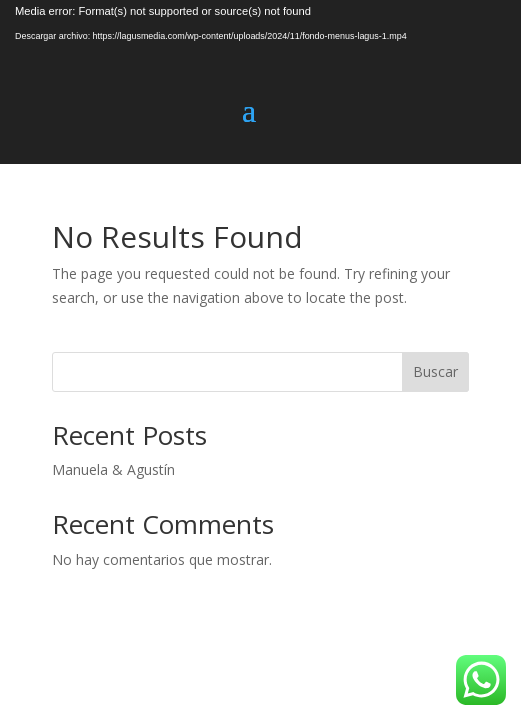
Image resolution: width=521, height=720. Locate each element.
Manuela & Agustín (113, 469)
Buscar (435, 371)
